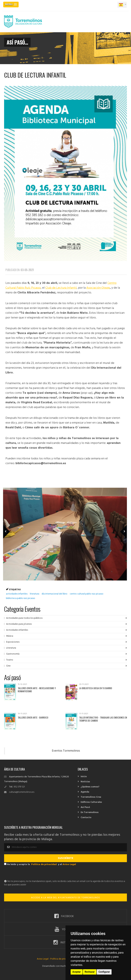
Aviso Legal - (44, 959)
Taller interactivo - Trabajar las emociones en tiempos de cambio (103, 719)
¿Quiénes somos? (90, 787)
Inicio (84, 777)
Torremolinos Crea (91, 797)
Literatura (11, 648)
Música (10, 636)
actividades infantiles (17, 594)
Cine (8, 666)
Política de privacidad (44, 864)
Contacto (86, 818)
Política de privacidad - (62, 959)
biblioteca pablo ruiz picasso (21, 598)
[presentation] (30, 873)
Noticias (85, 782)
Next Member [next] (122, 527)
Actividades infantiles (17, 630)
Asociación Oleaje (98, 288)
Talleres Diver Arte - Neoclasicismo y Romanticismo (37, 690)
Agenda (85, 792)
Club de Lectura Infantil (61, 288)
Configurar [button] (104, 972)
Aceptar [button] (77, 972)
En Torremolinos (90, 812)
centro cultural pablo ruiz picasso (87, 594)
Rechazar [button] (90, 972)
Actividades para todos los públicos (24, 618)
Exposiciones (13, 642)
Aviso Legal (69, 864)
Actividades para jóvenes (19, 624)
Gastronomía (13, 654)
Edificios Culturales (91, 802)
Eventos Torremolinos (66, 751)
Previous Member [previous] (12, 527)
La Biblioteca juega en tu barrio (96, 688)
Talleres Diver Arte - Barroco (33, 717)
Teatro (10, 660)
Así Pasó (85, 807)
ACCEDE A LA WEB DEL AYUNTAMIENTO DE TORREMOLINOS (65, 898)
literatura (35, 594)
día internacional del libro (54, 594)
